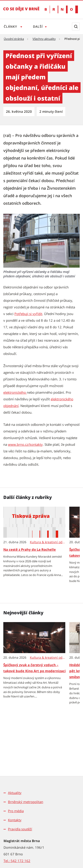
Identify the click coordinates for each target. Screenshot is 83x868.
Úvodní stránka (14, 39)
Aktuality (15, 793)
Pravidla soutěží (20, 829)
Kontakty (15, 820)
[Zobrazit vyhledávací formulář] (76, 26)
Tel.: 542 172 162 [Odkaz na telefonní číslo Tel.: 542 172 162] (17, 861)
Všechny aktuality (44, 39)
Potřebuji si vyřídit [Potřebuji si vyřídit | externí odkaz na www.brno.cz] (28, 314)
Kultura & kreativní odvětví (48, 542)
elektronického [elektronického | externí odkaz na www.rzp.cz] (15, 392)
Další (38, 26)
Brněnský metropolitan (26, 802)
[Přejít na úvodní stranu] (21, 12)
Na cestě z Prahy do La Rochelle (30, 549)
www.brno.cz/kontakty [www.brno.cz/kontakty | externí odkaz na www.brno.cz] (25, 444)
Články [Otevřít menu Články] (11, 26)
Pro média (16, 811)
